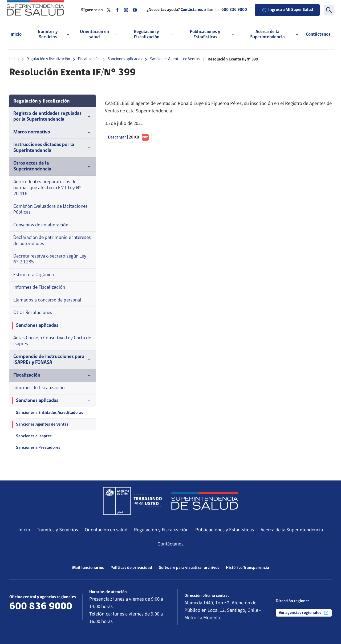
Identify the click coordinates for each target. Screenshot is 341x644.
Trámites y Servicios (57, 530)
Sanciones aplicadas (125, 59)
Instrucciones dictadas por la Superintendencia (52, 148)
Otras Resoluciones (33, 313)
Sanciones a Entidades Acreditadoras (50, 413)
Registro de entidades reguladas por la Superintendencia (52, 117)
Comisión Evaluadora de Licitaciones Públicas (50, 209)
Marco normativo (52, 132)
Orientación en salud (106, 530)
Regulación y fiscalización (48, 59)
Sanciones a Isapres (34, 436)
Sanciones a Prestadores (38, 448)
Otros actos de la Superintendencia (52, 166)
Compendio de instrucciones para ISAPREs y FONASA (52, 360)
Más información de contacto (40, 616)
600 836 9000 (234, 10)
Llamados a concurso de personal (47, 300)
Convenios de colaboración (41, 225)
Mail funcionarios (88, 568)
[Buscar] (329, 10)
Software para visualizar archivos (189, 568)
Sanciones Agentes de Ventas (175, 59)
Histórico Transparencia (247, 568)
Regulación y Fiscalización (161, 530)
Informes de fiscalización (39, 388)
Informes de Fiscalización (39, 288)
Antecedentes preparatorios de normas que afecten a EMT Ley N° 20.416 (47, 188)
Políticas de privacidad (131, 568)
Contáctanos (318, 34)
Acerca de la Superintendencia (292, 530)
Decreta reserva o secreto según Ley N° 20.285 (50, 259)
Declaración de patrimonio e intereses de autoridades (52, 241)
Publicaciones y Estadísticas (225, 530)
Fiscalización (89, 59)
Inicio (16, 34)
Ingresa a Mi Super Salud (287, 10)
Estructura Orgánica (34, 275)
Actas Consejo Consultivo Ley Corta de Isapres (52, 341)
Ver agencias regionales (304, 613)
